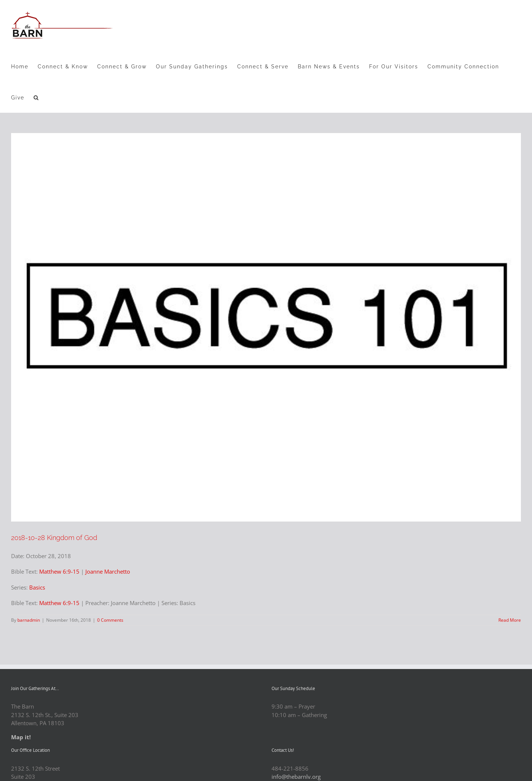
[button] (36, 97)
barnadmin (29, 620)
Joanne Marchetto (108, 571)
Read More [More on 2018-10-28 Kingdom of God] (510, 620)
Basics (37, 587)
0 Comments (110, 620)
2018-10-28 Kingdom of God (54, 538)
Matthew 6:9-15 (59, 571)
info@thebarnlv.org (296, 777)
